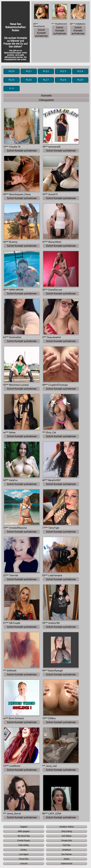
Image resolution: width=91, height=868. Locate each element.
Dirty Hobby (24, 845)
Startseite (46, 96)
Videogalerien (46, 100)
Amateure (67, 850)
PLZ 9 (80, 80)
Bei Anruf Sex (24, 836)
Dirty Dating (67, 831)
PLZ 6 (29, 80)
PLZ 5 (12, 80)
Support (24, 827)
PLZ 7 (46, 80)
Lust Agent (24, 854)
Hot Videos (67, 836)
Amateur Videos (67, 827)
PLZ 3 (63, 71)
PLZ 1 (29, 71)
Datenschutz (67, 863)
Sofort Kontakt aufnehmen (41, 33)
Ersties (24, 850)
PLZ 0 (12, 71)
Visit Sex (67, 845)
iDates (67, 859)
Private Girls (67, 840)
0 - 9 (12, 88)
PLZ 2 (46, 71)
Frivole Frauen (24, 840)
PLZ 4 (80, 71)
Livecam (24, 863)
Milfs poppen (24, 831)
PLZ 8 (63, 80)
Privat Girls (24, 859)
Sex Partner (67, 854)
